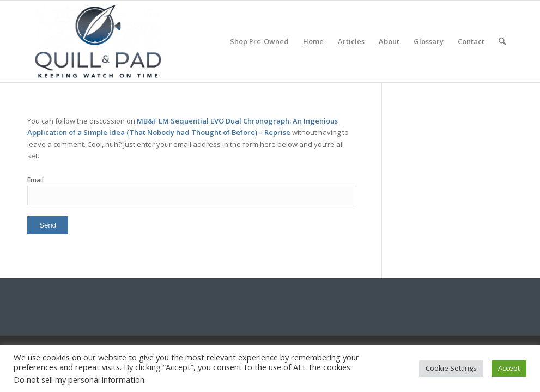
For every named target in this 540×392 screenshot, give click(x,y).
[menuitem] (259, 41)
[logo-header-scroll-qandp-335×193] (98, 41)
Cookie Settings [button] (451, 368)
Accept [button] (509, 368)
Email (35, 180)
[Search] (502, 41)
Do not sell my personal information (79, 379)
